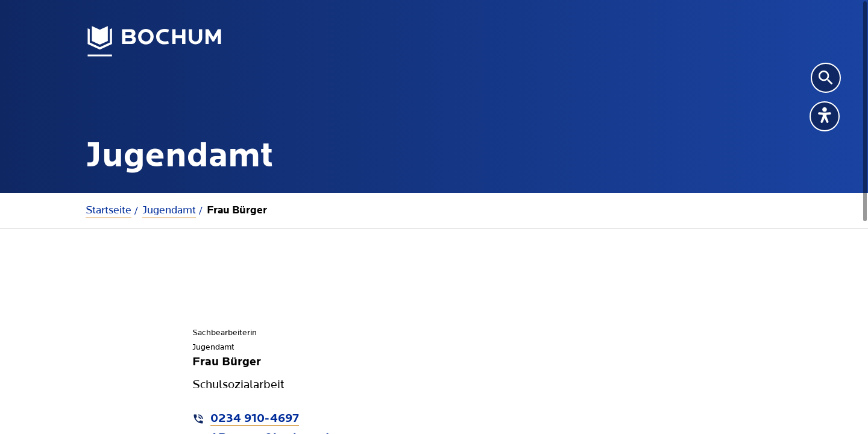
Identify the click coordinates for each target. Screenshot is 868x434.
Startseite (108, 210)
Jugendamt (169, 210)
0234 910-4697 (255, 419)
